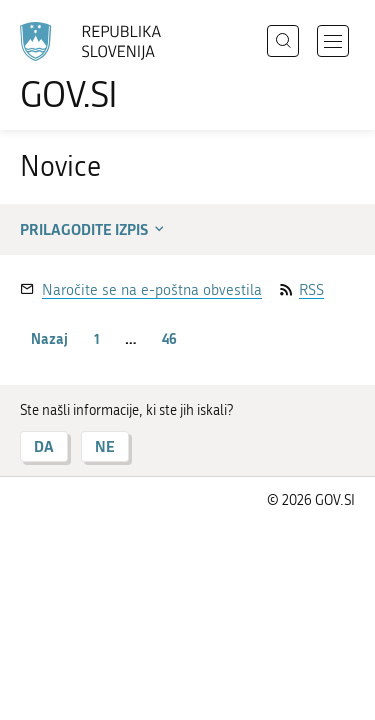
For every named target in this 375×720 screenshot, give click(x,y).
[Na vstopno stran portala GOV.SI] (100, 67)
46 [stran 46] (169, 338)
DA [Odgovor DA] (44, 446)
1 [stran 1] (97, 338)
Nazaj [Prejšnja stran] (49, 338)
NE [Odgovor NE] (105, 446)
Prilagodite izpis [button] (94, 229)
